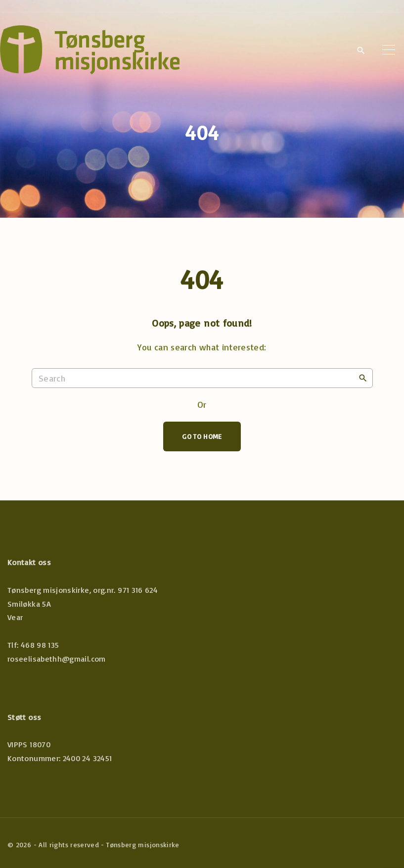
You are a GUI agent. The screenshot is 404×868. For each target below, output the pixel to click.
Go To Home (202, 436)
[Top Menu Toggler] (389, 50)
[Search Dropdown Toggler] (361, 50)
